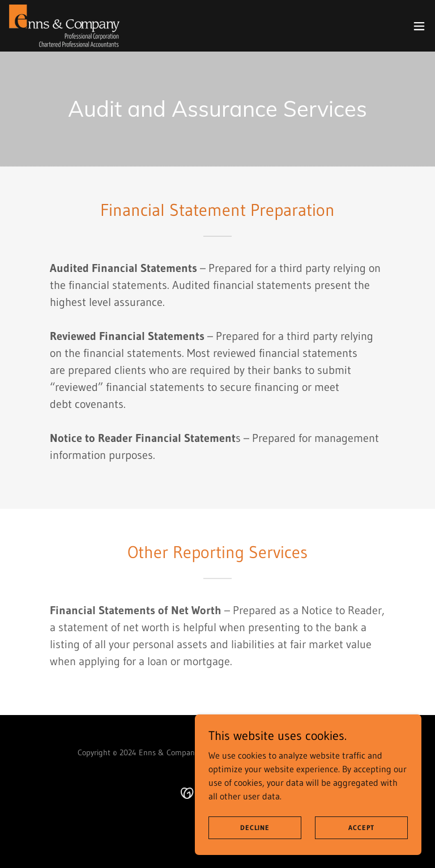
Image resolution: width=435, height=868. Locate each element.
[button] (419, 26)
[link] (65, 26)
